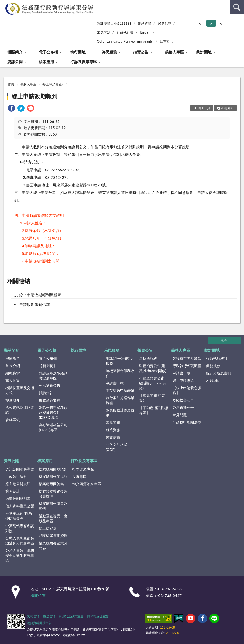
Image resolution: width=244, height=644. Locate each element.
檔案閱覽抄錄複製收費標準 (53, 494)
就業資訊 (113, 430)
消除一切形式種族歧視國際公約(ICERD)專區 (53, 412)
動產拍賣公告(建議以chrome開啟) (153, 368)
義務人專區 (174, 52)
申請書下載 (115, 383)
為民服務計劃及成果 (120, 413)
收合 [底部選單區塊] (224, 340)
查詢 (237, 7)
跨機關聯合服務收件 (120, 373)
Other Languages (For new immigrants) (125, 41)
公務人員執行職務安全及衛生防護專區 (20, 555)
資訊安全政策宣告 (71, 616)
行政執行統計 (217, 358)
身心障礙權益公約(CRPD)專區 (53, 427)
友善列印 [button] (227, 108)
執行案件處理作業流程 (120, 400)
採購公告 (46, 393)
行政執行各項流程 (187, 366)
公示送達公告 (50, 385)
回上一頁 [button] (204, 108)
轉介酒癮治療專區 (87, 484)
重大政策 (13, 380)
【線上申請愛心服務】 (187, 390)
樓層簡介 (13, 400)
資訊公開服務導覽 (20, 469)
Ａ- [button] (201, 23)
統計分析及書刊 (219, 373)
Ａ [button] (211, 23)
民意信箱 (165, 23)
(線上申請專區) (53, 84)
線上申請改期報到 (35, 96)
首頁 (11, 84)
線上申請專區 (183, 380)
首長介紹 (13, 366)
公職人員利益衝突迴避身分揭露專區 (20, 540)
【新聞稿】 (48, 366)
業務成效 (213, 366)
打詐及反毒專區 (84, 62)
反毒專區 (80, 476)
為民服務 (109, 52)
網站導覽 (145, 23)
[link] (11, 109)
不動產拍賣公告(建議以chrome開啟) (153, 383)
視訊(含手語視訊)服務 (119, 361)
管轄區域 (13, 420)
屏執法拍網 (148, 358)
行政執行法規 (16, 476)
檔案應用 (46, 62)
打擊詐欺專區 (83, 469)
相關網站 (213, 380)
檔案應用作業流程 (53, 476)
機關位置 (38, 595)
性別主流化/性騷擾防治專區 (19, 516)
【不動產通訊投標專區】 (153, 410)
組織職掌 (13, 373)
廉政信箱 (49, 616)
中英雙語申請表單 (120, 390)
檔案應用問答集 (51, 484)
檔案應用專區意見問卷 (53, 545)
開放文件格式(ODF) (117, 447)
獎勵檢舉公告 (183, 400)
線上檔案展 (48, 528)
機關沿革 (13, 358)
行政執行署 (125, 32)
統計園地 (204, 52)
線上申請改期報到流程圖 (40, 295)
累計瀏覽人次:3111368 (114, 23)
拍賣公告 (141, 52)
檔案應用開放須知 (53, 469)
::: (4, 4)
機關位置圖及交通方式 (20, 390)
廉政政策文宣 (50, 400)
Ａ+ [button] (222, 23)
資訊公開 (15, 62)
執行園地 (78, 52)
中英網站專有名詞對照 (20, 528)
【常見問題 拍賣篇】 (152, 398)
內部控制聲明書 (18, 499)
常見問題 (104, 32)
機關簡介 (15, 52)
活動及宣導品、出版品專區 (53, 518)
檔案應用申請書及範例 (53, 506)
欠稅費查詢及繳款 (187, 358)
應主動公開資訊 (18, 484)
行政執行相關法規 (187, 422)
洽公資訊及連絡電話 (20, 410)
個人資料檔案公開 (20, 506)
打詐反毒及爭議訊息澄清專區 (53, 375)
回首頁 (165, 41)
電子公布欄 (48, 52)
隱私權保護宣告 (98, 616)
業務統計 (13, 491)
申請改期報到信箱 (35, 304)
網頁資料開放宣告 (39, 623)
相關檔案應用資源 (53, 536)
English (145, 32)
